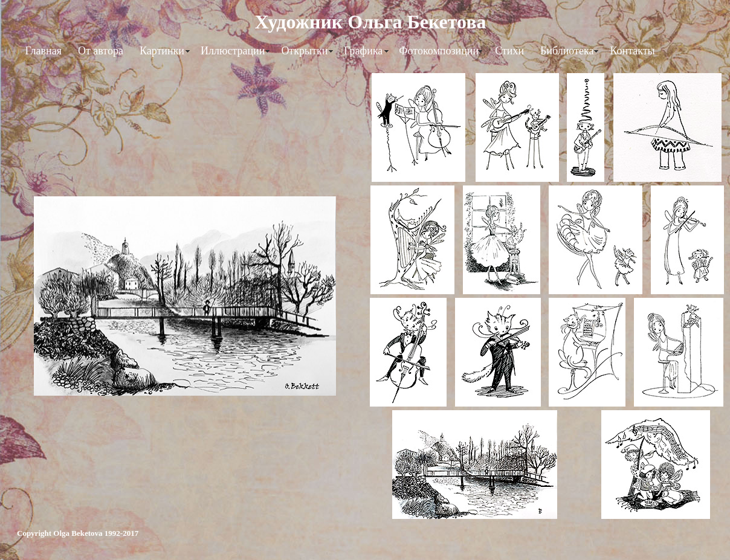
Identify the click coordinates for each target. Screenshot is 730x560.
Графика (363, 51)
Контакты (632, 51)
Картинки (162, 51)
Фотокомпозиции (439, 51)
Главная (44, 51)
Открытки (304, 51)
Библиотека (567, 51)
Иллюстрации (233, 51)
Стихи (509, 51)
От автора (101, 51)
